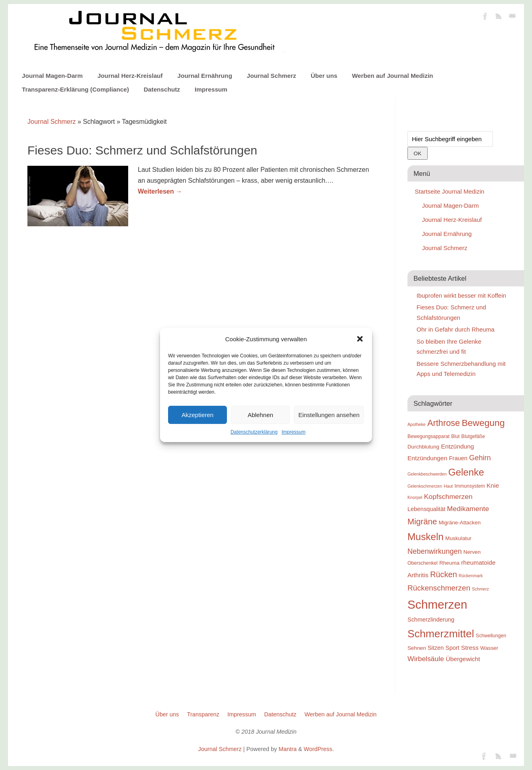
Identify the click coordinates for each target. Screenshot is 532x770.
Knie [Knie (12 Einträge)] (493, 485)
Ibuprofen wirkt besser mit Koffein (461, 295)
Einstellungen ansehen (329, 415)
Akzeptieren (197, 415)
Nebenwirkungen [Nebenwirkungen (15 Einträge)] (435, 551)
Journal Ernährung (205, 76)
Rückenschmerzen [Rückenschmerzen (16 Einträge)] (439, 588)
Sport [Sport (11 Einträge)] (452, 648)
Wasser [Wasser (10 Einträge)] (489, 648)
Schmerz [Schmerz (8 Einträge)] (480, 589)
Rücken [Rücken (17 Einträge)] (444, 574)
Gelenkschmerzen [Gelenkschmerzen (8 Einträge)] (425, 486)
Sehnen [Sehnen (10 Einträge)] (417, 648)
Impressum (294, 432)
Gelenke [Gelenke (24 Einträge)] (466, 472)
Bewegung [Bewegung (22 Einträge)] (483, 423)
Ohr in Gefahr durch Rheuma (456, 329)
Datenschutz (162, 89)
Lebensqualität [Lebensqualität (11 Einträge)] (426, 509)
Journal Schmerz (271, 76)
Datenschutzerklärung (254, 432)
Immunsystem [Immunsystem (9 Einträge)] (470, 486)
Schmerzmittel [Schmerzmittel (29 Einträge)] (441, 634)
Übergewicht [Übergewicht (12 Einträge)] (463, 659)
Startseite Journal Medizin (450, 191)
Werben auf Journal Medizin (392, 76)
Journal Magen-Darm (52, 76)
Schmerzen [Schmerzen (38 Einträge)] (437, 604)
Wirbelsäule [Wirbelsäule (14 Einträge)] (426, 659)
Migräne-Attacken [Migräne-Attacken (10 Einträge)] (459, 523)
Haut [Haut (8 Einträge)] (448, 486)
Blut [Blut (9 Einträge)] (456, 436)
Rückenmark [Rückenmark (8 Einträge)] (471, 576)
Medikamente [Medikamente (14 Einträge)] (468, 509)
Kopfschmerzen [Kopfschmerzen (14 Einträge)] (448, 497)
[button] (360, 339)
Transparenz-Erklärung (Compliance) (75, 89)
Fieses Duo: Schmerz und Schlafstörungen (142, 150)
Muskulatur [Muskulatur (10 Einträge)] (458, 538)
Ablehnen (260, 415)
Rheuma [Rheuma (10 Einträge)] (449, 563)
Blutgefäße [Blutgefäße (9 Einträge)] (473, 436)
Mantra (288, 749)
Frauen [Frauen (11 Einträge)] (458, 458)
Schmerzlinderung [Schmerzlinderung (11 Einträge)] (431, 620)
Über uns (324, 76)
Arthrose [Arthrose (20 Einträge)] (444, 423)
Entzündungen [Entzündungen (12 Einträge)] (427, 458)
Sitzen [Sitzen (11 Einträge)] (436, 648)
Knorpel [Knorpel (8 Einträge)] (415, 497)
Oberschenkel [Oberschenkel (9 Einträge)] (423, 563)
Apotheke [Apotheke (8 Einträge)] (417, 424)
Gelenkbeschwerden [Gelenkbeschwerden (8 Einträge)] (427, 474)
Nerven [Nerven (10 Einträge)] (472, 552)
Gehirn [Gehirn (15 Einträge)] (480, 458)
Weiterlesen (160, 191)
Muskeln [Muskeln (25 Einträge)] (426, 537)
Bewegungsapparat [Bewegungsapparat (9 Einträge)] (428, 436)
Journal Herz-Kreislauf (130, 76)
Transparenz (203, 714)
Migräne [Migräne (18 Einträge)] (422, 522)
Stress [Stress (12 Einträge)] (470, 648)
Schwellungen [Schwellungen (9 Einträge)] (491, 636)
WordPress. (319, 749)
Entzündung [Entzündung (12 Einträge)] (457, 446)
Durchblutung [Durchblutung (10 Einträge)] (423, 447)
